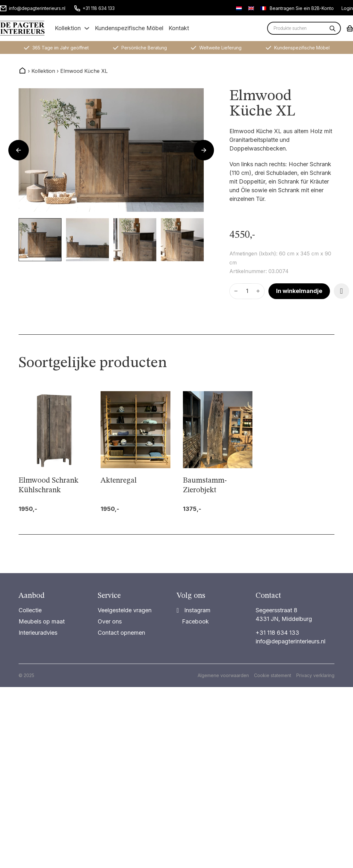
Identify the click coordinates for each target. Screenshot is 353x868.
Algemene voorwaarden (223, 675)
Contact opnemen (121, 633)
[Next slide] (204, 150)
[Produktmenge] (247, 291)
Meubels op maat (42, 621)
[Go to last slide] (19, 150)
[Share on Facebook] (193, 621)
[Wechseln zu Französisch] (263, 8)
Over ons (110, 621)
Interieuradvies (38, 633)
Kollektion (68, 28)
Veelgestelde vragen (125, 610)
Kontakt (179, 28)
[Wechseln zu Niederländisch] (239, 8)
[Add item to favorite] (341, 291)
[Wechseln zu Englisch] (251, 8)
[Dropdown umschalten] (87, 28)
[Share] (193, 610)
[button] (40, 240)
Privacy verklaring (315, 675)
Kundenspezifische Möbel (129, 28)
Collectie (30, 610)
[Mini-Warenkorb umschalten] (350, 28)
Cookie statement (273, 675)
